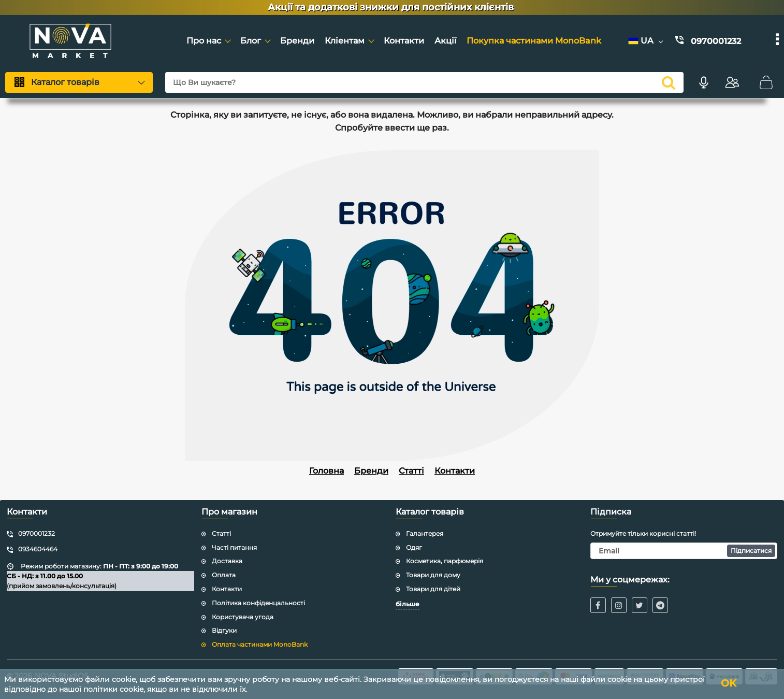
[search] (669, 82)
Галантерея (425, 533)
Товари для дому (433, 575)
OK (732, 684)
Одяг (414, 547)
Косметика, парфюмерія (445, 561)
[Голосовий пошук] (704, 82)
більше (408, 604)
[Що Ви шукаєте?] (424, 82)
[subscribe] (684, 551)
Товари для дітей (433, 589)
